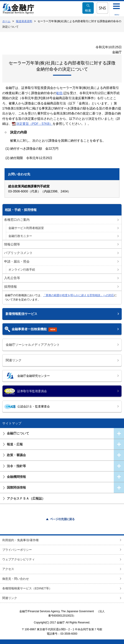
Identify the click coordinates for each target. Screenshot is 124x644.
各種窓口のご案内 (17, 220)
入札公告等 (12, 278)
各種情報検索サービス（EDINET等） (27, 588)
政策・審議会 (16, 455)
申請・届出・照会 (17, 261)
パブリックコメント (18, 253)
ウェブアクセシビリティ (19, 559)
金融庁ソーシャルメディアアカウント (33, 345)
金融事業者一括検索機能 (34, 329)
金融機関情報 (16, 477)
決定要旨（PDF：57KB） (34, 124)
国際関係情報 (16, 487)
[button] (102, 8)
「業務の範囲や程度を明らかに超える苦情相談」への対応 (78, 295)
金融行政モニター (20, 236)
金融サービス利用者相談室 (26, 228)
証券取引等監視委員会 (32, 391)
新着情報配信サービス (21, 314)
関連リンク (14, 360)
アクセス (8, 569)
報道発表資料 (24, 21)
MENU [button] (117, 15)
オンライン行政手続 (22, 270)
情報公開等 (12, 244)
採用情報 (10, 287)
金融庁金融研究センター (34, 376)
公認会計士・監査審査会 (34, 406)
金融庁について (18, 433)
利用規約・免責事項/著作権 (20, 540)
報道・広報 (15, 444)
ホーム (6, 21)
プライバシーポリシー (17, 550)
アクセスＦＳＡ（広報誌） (26, 498)
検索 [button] (88, 8)
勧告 (60, 93)
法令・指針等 (16, 466)
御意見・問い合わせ (16, 579)
